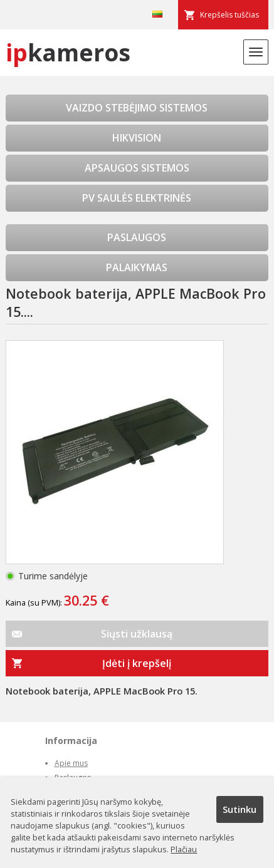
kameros (68, 52)
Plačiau (184, 849)
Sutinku (240, 809)
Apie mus (71, 763)
